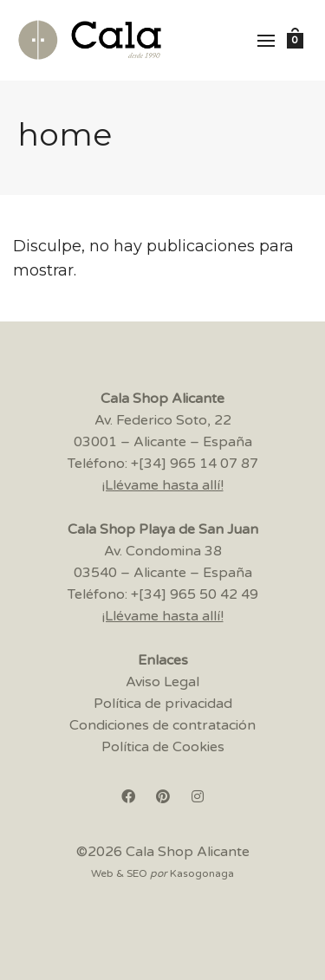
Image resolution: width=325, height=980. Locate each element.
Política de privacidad (163, 704)
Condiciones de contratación (162, 725)
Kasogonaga (202, 873)
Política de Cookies (163, 747)
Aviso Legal (162, 682)
